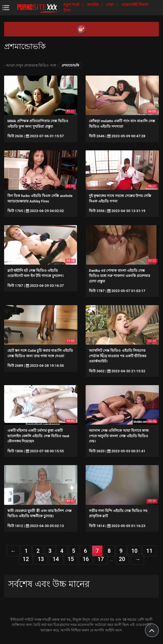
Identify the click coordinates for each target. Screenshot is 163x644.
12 (26, 559)
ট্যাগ (67, 10)
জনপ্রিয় (93, 5)
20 (122, 559)
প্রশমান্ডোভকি (70, 65)
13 (41, 559)
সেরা (110, 5)
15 (71, 559)
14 (56, 559)
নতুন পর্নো (72, 5)
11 (149, 551)
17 (101, 559)
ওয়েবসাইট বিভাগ (135, 5)
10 (134, 551)
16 (86, 559)
